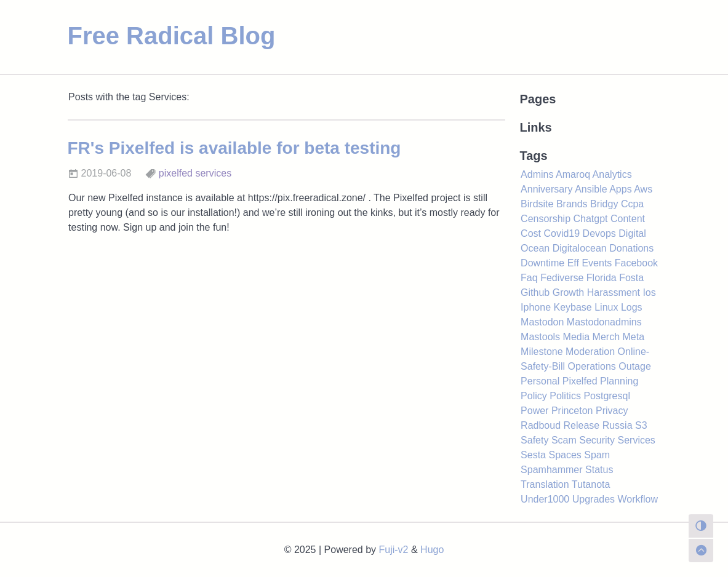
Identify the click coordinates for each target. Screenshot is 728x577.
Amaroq (573, 174)
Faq (529, 278)
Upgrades (594, 499)
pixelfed (176, 173)
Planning (619, 381)
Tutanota (591, 484)
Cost (531, 233)
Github (535, 292)
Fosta (631, 278)
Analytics (612, 174)
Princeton (572, 411)
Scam (564, 440)
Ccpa (632, 204)
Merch (606, 337)
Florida (602, 278)
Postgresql (607, 396)
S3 (641, 425)
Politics (565, 396)
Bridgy (604, 204)
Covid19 (562, 233)
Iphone (536, 307)
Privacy (612, 411)
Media (577, 337)
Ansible (591, 189)
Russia (618, 425)
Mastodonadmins (604, 322)
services (213, 173)
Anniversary (546, 189)
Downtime (542, 263)
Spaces (565, 455)
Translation (545, 484)
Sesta (533, 455)
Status (599, 470)
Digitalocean (580, 248)
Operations (592, 366)
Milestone (542, 352)
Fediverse (562, 278)
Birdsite (537, 204)
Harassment (614, 292)
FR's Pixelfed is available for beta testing (234, 148)
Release (582, 425)
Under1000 (545, 499)
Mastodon (542, 322)
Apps (620, 189)
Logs (632, 307)
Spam (597, 455)
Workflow (638, 499)
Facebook (636, 263)
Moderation (590, 352)
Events (597, 263)
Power (534, 411)
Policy (534, 396)
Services (637, 440)
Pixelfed (580, 381)
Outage (634, 366)
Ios (649, 292)
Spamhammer (551, 470)
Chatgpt (590, 219)
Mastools (540, 337)
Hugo (432, 550)
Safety (534, 440)
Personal (540, 381)
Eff (573, 263)
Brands (572, 204)
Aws (643, 189)
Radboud (541, 425)
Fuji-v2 (394, 550)
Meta (634, 337)
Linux (606, 307)
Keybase (572, 307)
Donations (631, 248)
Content (628, 219)
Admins (537, 174)
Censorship (546, 219)
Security (597, 440)
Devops (599, 233)
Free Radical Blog (172, 36)
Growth (569, 292)
